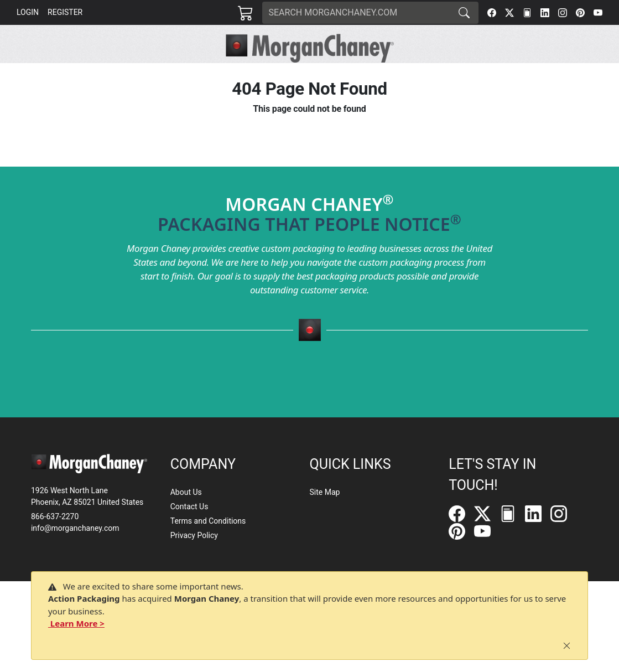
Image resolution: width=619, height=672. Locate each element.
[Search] (357, 13)
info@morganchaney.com (75, 528)
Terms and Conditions (208, 521)
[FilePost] (527, 13)
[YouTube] (598, 13)
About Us (186, 492)
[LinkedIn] (545, 13)
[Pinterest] (580, 13)
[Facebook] (492, 13)
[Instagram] (563, 13)
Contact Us (189, 506)
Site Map (325, 492)
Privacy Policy (194, 535)
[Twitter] (509, 13)
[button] (149, 75)
